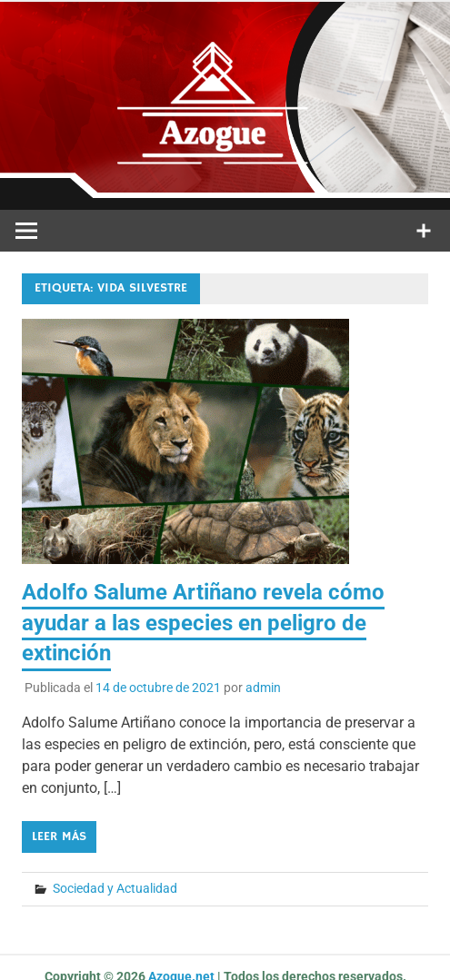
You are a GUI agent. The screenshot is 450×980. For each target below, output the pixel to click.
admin (263, 688)
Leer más (59, 836)
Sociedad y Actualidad (115, 888)
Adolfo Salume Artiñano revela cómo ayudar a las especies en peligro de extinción (203, 623)
